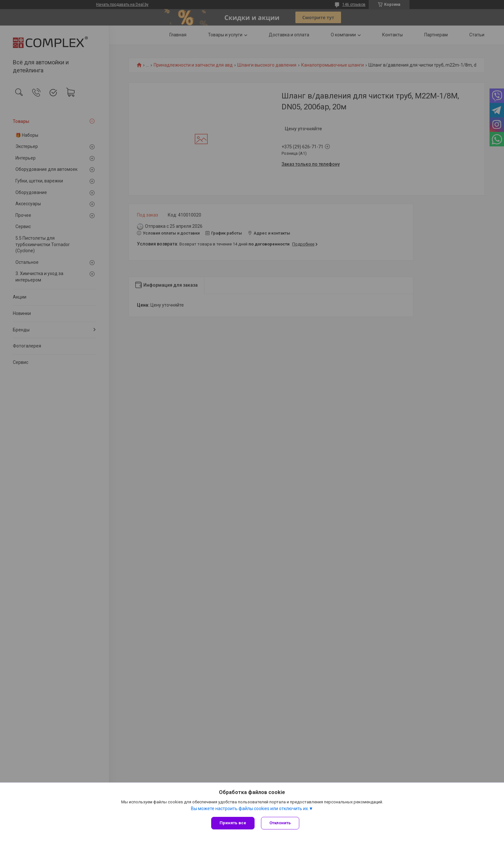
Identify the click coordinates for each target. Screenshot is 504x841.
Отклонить (280, 823)
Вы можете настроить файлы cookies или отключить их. (250, 809)
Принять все (233, 823)
